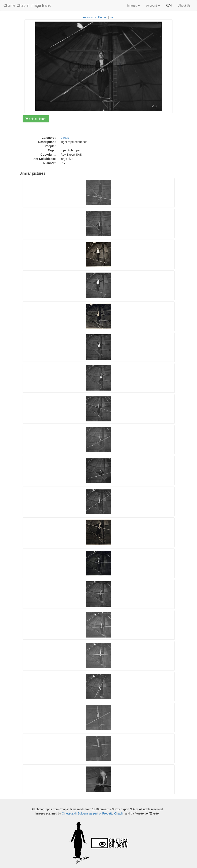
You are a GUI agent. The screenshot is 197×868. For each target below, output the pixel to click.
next (113, 17)
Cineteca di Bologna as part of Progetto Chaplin (93, 813)
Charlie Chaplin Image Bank (27, 5)
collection (101, 17)
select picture (36, 119)
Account (153, 5)
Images (133, 5)
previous (87, 17)
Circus (65, 138)
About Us (184, 5)
